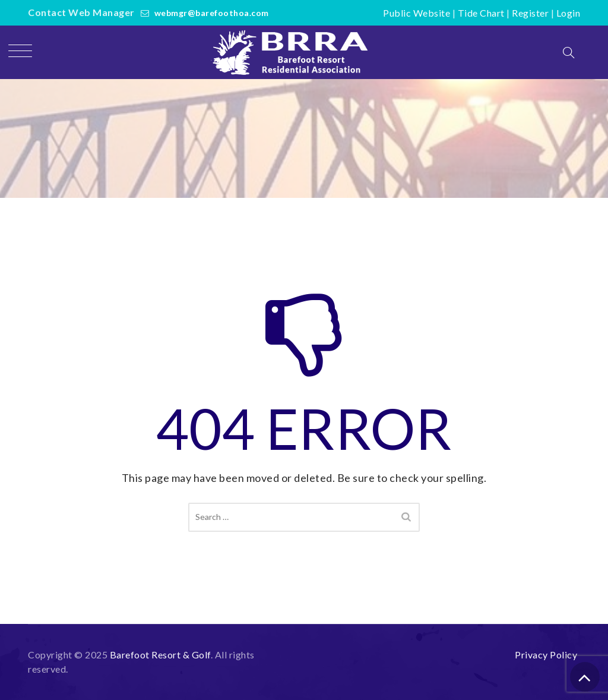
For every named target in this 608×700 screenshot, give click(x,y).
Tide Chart (481, 13)
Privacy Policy (546, 655)
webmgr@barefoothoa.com (212, 13)
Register (530, 13)
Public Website (417, 13)
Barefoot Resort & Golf (160, 655)
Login (569, 13)
